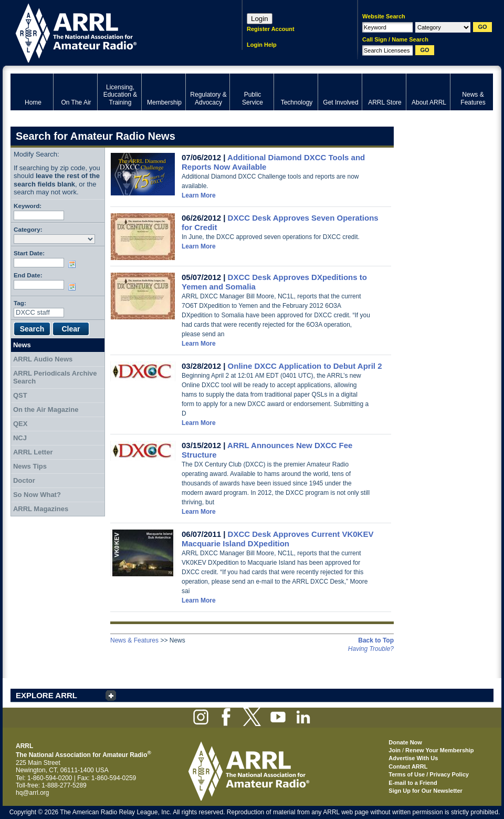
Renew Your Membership (439, 750)
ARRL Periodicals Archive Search (55, 377)
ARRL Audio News (43, 359)
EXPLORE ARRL (46, 695)
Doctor (24, 480)
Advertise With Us (413, 758)
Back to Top (376, 640)
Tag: (20, 303)
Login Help (262, 45)
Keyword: (28, 206)
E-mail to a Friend (413, 783)
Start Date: (29, 253)
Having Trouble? (371, 649)
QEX (20, 424)
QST (20, 395)
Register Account (271, 29)
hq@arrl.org (33, 793)
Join (395, 750)
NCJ (20, 438)
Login (260, 19)
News (22, 345)
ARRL (113, 32)
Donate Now (405, 742)
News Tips (30, 466)
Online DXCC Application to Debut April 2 (305, 366)
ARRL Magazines (41, 509)
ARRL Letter (33, 452)
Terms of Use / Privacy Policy (429, 774)
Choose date (74, 264)
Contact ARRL (408, 766)
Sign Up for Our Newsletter (426, 791)
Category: (28, 229)
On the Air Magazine (46, 409)
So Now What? (37, 495)
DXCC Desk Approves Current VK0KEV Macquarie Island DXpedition (277, 539)
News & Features (134, 640)
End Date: (28, 275)
